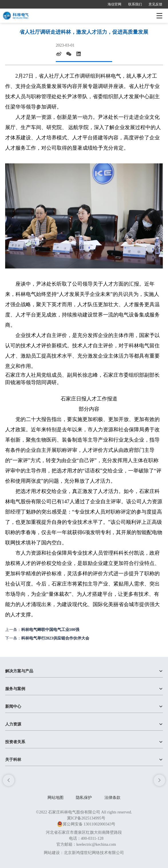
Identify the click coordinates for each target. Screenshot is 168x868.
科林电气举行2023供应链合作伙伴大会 (55, 638)
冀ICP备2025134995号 (86, 818)
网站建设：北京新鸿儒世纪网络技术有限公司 (84, 853)
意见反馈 (155, 4)
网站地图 (56, 798)
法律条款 (112, 798)
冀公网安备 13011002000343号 (86, 824)
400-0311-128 (92, 838)
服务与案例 (15, 689)
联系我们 (135, 4)
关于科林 (13, 760)
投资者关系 (15, 742)
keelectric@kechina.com (96, 844)
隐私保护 (84, 798)
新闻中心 (13, 706)
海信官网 (114, 4)
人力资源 (13, 724)
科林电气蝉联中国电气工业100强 (50, 630)
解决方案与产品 (19, 671)
